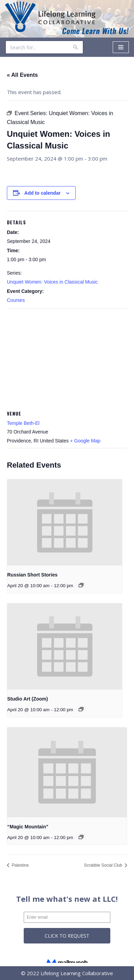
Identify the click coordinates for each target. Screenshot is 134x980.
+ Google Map (85, 441)
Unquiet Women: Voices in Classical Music (52, 282)
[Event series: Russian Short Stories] (81, 585)
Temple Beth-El (23, 423)
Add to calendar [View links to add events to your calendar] (43, 193)
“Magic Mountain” (28, 827)
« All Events (22, 75)
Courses (16, 300)
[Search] (37, 47)
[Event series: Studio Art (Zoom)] (81, 709)
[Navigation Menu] (121, 47)
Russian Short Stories (32, 575)
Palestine (20, 865)
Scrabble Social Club (104, 865)
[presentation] (65, 523)
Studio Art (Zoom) (27, 699)
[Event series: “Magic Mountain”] (81, 837)
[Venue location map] (67, 359)
